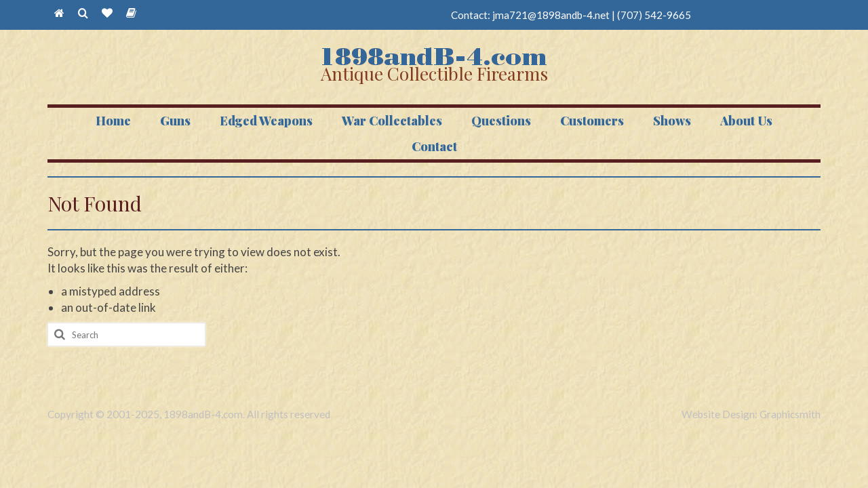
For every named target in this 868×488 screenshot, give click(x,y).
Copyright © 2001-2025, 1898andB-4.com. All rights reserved (189, 414)
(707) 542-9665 (654, 15)
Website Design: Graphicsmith (751, 414)
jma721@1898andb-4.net (551, 15)
